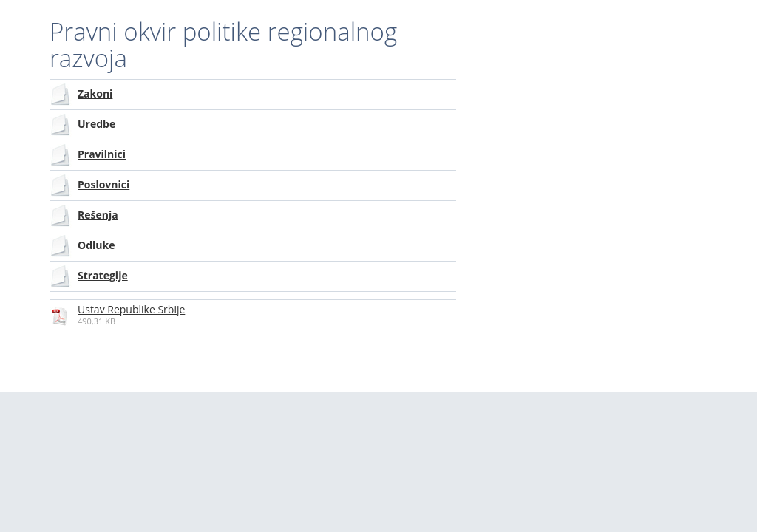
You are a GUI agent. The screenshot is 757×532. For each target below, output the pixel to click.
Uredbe (96, 124)
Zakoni (95, 93)
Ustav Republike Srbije (131, 309)
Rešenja (98, 215)
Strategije (103, 275)
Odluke (96, 245)
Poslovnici (103, 184)
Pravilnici (102, 154)
